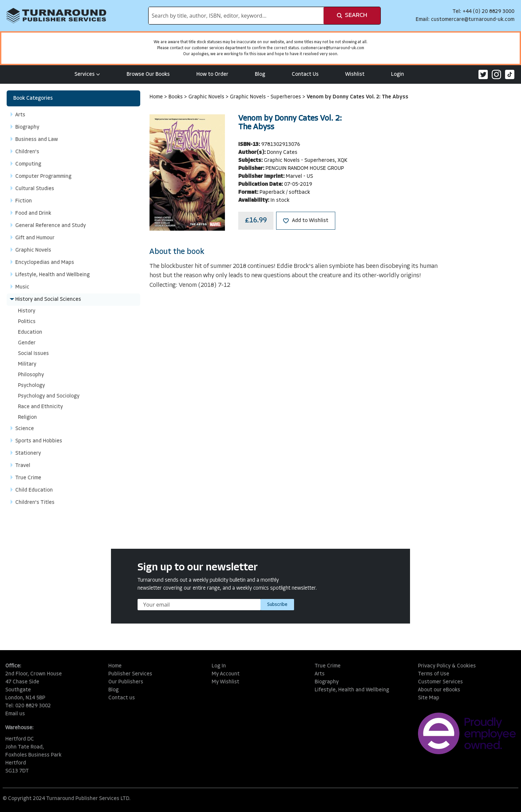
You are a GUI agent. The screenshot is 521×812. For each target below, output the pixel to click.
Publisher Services (130, 674)
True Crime (328, 666)
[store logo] (56, 16)
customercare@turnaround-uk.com (473, 20)
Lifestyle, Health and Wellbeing (352, 690)
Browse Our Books (148, 74)
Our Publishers (126, 682)
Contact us (122, 698)
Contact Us (305, 74)
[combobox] (236, 16)
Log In (219, 666)
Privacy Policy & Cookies (447, 666)
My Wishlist (225, 682)
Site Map (429, 698)
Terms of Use (434, 674)
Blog (260, 74)
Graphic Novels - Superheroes (266, 97)
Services (87, 74)
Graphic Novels (207, 97)
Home (157, 97)
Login (398, 74)
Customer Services (440, 682)
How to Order (212, 74)
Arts (320, 674)
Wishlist (355, 74)
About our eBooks (439, 690)
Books (176, 97)
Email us (15, 714)
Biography (327, 682)
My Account (226, 674)
